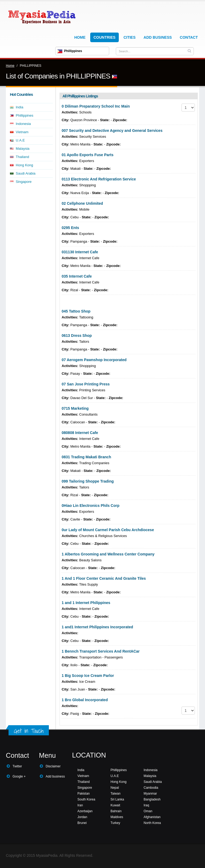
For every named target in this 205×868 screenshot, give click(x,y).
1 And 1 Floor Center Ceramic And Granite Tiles (104, 578)
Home (80, 37)
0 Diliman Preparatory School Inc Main (96, 106)
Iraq (146, 805)
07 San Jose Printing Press (86, 384)
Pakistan (84, 794)
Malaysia (23, 149)
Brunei (82, 823)
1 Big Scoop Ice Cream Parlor (88, 676)
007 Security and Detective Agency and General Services (112, 131)
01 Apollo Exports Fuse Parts (88, 155)
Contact (189, 37)
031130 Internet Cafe (80, 252)
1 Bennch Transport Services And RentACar (101, 651)
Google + (19, 776)
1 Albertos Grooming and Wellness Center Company (108, 554)
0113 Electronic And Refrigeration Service (99, 179)
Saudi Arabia (26, 173)
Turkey (115, 823)
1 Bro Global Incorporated (85, 700)
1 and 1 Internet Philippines (86, 603)
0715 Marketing (75, 408)
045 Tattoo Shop (76, 311)
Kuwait (115, 805)
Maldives (117, 817)
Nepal (115, 788)
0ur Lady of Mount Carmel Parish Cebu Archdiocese (108, 530)
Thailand (22, 157)
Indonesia (23, 124)
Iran (80, 805)
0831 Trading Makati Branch (86, 457)
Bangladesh (152, 799)
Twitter (17, 766)
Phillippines (25, 115)
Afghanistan (152, 817)
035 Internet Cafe (77, 276)
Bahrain (116, 811)
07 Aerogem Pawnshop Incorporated (94, 360)
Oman (148, 811)
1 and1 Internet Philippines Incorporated (97, 627)
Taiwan (115, 794)
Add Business (158, 37)
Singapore (24, 182)
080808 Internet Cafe (80, 433)
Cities (130, 37)
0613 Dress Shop (77, 336)
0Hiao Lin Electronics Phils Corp (90, 506)
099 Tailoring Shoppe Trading (88, 481)
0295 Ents (70, 228)
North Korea (152, 823)
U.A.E (20, 140)
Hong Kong (24, 165)
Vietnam (22, 132)
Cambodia (151, 788)
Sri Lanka (117, 799)
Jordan (82, 817)
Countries (104, 37)
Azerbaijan (85, 811)
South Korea (86, 799)
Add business (55, 776)
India (19, 107)
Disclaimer (53, 766)
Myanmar (150, 794)
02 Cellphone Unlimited (82, 203)
